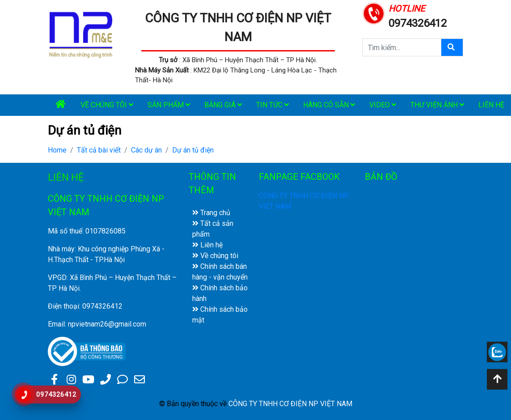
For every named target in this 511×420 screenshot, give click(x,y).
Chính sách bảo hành (220, 293)
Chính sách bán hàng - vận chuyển (220, 272)
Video (383, 105)
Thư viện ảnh (437, 105)
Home (57, 150)
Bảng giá (223, 105)
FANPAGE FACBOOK (299, 177)
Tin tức (272, 105)
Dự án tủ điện (193, 150)
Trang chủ (211, 213)
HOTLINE (407, 8)
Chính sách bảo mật (220, 315)
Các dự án (146, 150)
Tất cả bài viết (99, 150)
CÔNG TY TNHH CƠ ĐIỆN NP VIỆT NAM (290, 404)
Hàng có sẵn (329, 105)
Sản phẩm (169, 105)
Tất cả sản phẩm (213, 229)
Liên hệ (207, 245)
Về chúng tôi (107, 105)
